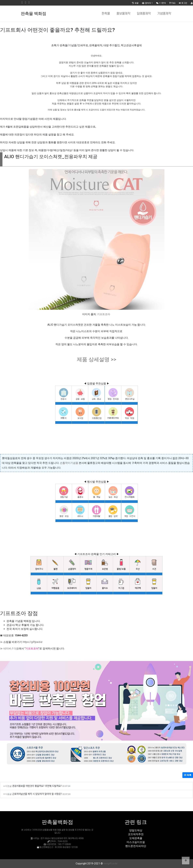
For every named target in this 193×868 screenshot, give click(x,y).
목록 (188, 775)
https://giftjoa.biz (33, 642)
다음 (16, 649)
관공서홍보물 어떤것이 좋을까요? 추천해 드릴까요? (37, 786)
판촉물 (106, 14)
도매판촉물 (136, 838)
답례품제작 (144, 14)
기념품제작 (164, 14)
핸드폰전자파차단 (136, 846)
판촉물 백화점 (33, 14)
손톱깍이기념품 (69, 463)
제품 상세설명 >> (97, 359)
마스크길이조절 (136, 842)
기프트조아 (104, 314)
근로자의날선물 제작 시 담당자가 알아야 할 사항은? (37, 794)
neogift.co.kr (110, 864)
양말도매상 (136, 830)
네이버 (7, 649)
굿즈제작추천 (136, 834)
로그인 (183, 3)
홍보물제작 (123, 14)
